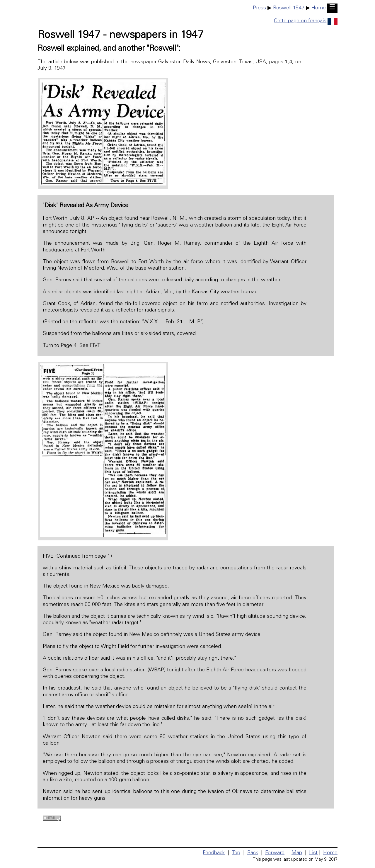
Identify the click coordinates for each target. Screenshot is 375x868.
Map (297, 853)
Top (236, 853)
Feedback (214, 853)
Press (259, 8)
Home (319, 8)
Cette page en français (306, 21)
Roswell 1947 (289, 8)
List (313, 853)
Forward (275, 853)
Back (253, 853)
